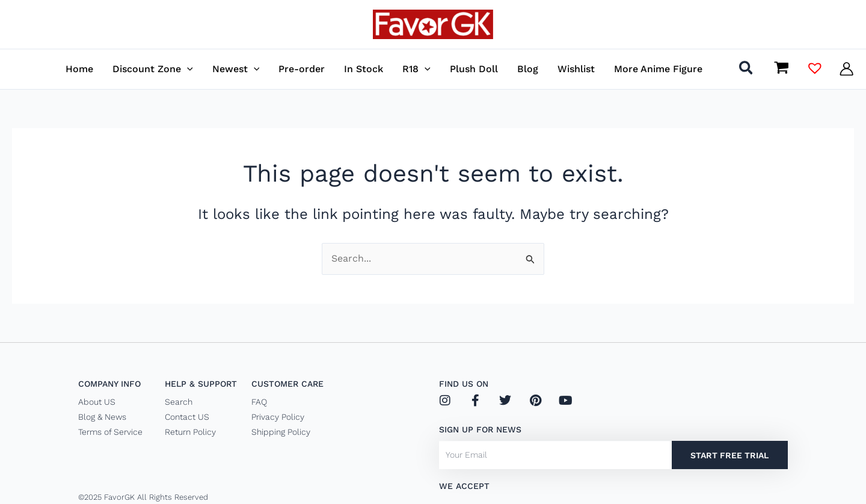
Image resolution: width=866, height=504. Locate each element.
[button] (153, 69)
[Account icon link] (846, 69)
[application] (187, 69)
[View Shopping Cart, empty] (781, 69)
